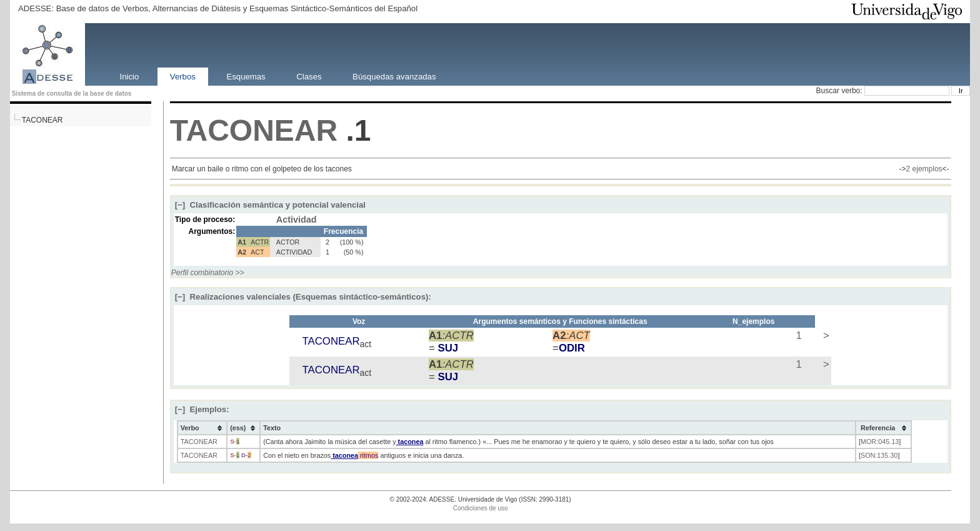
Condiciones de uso (481, 508)
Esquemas (246, 76)
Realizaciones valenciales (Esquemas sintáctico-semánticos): (303, 297)
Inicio (129, 76)
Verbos (183, 76)
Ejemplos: (202, 409)
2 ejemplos (924, 169)
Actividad (297, 220)
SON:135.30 (879, 455)
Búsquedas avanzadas (394, 76)
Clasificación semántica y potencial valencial (270, 205)
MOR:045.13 (880, 442)
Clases (309, 76)
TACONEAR (42, 120)
